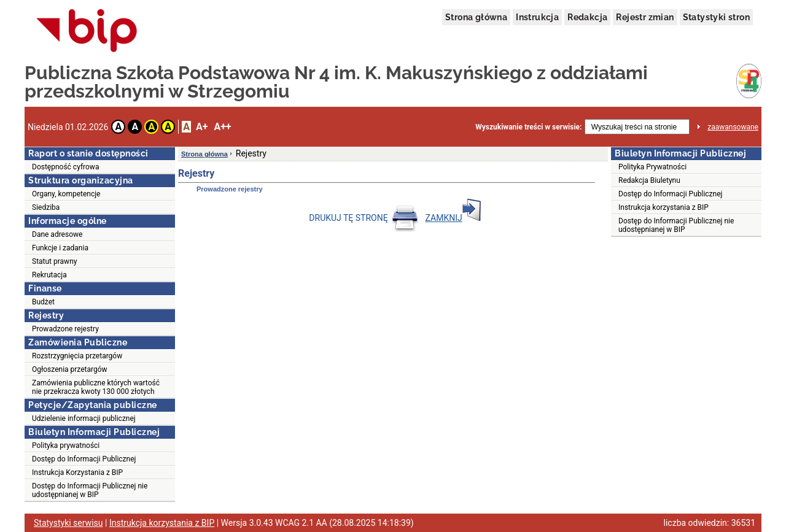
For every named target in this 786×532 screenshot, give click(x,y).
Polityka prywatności (66, 445)
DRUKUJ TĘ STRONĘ (364, 218)
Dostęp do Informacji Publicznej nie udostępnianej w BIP (90, 490)
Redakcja (587, 17)
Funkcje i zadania (60, 248)
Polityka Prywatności (652, 167)
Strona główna (476, 17)
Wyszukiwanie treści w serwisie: (528, 127)
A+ (202, 127)
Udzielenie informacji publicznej (84, 418)
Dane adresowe (57, 234)
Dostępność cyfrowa (65, 167)
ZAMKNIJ (453, 218)
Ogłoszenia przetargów (70, 369)
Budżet (43, 302)
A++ (222, 127)
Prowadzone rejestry (65, 329)
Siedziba (46, 207)
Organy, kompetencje (66, 194)
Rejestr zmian (645, 17)
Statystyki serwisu (68, 523)
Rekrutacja (49, 275)
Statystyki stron (716, 17)
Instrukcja (537, 17)
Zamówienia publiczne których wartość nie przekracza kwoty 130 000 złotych (96, 387)
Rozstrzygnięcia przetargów (77, 356)
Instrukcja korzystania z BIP (663, 207)
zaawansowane (733, 127)
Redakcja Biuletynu (649, 180)
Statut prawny (54, 261)
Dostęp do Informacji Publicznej (84, 459)
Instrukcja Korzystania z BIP (77, 472)
